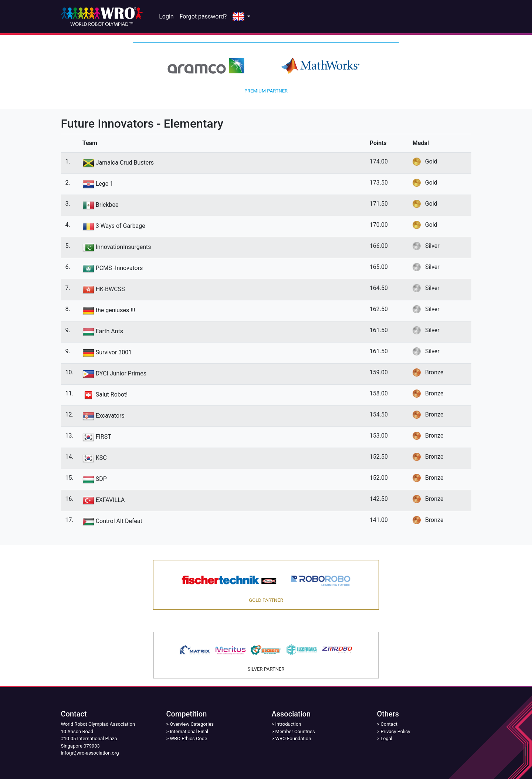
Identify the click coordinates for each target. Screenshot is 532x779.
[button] (241, 17)
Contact (389, 724)
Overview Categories (192, 724)
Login (166, 16)
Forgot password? (203, 16)
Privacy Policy (396, 731)
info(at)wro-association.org (90, 753)
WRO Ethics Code (189, 738)
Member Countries (295, 731)
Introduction (288, 724)
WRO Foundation (293, 738)
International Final (189, 731)
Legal (387, 738)
